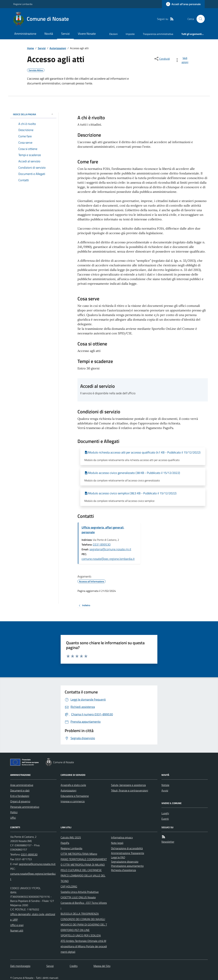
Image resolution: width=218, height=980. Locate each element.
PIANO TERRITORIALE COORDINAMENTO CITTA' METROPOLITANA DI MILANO (84, 862)
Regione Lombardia (23, 4)
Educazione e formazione (75, 796)
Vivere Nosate (87, 34)
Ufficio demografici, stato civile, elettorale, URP (33, 917)
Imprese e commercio (73, 801)
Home (30, 48)
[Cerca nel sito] (199, 19)
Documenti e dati (20, 790)
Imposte (130, 34)
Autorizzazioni (58, 48)
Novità (49, 34)
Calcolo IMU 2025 (71, 837)
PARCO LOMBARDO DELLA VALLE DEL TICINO (83, 878)
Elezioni (113, 34)
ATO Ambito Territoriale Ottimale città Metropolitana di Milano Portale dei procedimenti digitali (84, 946)
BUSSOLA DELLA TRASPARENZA (80, 914)
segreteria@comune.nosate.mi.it (110, 549)
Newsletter (168, 842)
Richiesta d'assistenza (123, 870)
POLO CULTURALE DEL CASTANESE (81, 870)
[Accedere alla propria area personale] (183, 4)
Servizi (65, 34)
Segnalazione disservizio (125, 862)
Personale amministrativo (25, 807)
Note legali (117, 843)
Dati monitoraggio (20, 966)
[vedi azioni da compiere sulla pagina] (182, 60)
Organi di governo (20, 801)
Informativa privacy (122, 837)
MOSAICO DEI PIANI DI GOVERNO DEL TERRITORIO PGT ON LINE (84, 927)
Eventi (165, 819)
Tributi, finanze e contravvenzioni (130, 790)
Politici (14, 812)
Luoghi (165, 813)
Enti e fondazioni (20, 796)
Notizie (165, 785)
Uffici (13, 818)
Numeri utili (17, 930)
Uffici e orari (17, 925)
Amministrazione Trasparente (128, 853)
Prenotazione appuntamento (127, 866)
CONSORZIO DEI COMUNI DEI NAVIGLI (83, 919)
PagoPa (65, 843)
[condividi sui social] (162, 59)
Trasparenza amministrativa (158, 34)
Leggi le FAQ (118, 857)
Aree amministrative (22, 785)
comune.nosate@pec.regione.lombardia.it (108, 559)
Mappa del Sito (102, 966)
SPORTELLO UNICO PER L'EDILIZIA (81, 935)
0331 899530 (102, 544)
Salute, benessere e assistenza (128, 785)
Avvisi (165, 790)
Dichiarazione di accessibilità (127, 848)
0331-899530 (29, 854)
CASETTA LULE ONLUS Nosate (78, 897)
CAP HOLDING (69, 886)
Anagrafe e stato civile (73, 785)
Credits (74, 966)
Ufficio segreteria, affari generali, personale (103, 530)
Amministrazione (25, 34)
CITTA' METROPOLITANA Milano (79, 854)
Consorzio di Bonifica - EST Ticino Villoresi (84, 905)
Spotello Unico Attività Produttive (80, 892)
